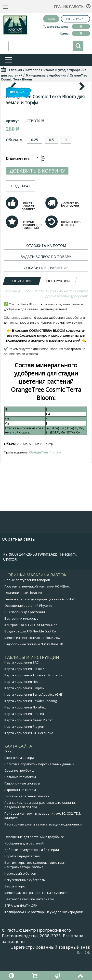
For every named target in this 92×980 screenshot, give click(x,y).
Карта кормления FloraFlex (25, 729)
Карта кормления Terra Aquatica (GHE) (34, 717)
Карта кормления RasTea (24, 736)
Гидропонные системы (22, 805)
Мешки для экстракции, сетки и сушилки (36, 915)
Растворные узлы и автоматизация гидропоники (43, 846)
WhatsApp (48, 577)
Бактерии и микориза (21, 641)
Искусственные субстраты (25, 902)
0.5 (51, 232)
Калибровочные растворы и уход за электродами (44, 934)
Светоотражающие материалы (29, 921)
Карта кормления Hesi (22, 704)
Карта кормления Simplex (24, 710)
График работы (69, 7)
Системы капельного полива (27, 818)
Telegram (68, 577)
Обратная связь (18, 561)
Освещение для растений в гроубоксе (34, 859)
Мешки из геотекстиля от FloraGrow (32, 660)
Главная (16, 70)
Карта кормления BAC (21, 685)
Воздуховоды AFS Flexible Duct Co (30, 653)
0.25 (34, 232)
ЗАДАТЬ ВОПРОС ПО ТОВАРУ (46, 349)
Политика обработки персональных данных (39, 786)
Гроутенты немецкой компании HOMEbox (37, 608)
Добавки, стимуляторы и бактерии (32, 872)
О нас (9, 773)
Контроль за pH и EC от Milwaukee (31, 647)
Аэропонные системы (21, 812)
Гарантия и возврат (20, 780)
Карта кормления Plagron (24, 749)
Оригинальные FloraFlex (23, 615)
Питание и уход (53, 70)
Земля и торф (15, 908)
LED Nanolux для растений (25, 634)
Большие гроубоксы (20, 799)
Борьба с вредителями (22, 878)
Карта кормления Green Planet (28, 742)
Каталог (32, 70)
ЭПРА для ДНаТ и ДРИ (21, 928)
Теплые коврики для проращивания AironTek (40, 621)
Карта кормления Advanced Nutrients (33, 697)
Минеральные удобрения (46, 75)
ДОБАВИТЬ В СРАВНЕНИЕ (46, 360)
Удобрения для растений (24, 865)
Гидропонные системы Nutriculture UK (34, 666)
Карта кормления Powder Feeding (31, 723)
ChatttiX (10, 581)
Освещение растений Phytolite (28, 628)
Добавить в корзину (37, 263)
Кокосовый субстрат (20, 896)
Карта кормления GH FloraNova (29, 755)
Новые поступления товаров (27, 602)
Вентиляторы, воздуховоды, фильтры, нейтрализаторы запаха (34, 887)
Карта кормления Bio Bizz (24, 691)
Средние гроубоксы (20, 793)
